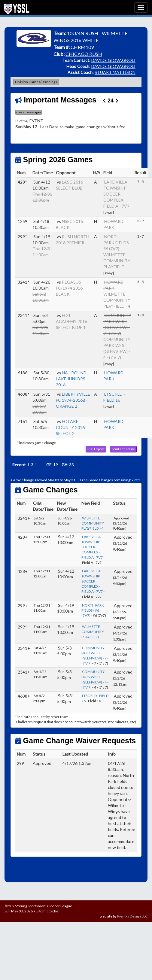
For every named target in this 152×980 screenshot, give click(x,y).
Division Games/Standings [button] (36, 82)
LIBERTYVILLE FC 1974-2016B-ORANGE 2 (73, 400)
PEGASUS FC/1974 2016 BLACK (69, 288)
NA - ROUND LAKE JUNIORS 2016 (71, 379)
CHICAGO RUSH (84, 54)
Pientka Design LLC (132, 916)
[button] (96, 449)
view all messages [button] (29, 112)
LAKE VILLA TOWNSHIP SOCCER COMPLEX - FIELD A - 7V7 (116, 194)
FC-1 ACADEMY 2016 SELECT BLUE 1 (71, 321)
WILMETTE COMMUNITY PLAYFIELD (117, 261)
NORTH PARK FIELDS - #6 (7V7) (93, 610)
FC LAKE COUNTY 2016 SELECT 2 (70, 427)
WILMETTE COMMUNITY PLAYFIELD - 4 (117, 300)
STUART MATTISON (115, 72)
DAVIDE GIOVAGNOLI (113, 60)
